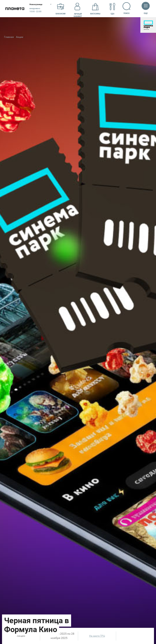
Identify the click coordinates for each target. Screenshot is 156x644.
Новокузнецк (36, 4)
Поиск (127, 8)
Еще (146, 8)
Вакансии (61, 9)
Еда (113, 9)
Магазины (95, 9)
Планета (15, 9)
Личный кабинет (78, 9)
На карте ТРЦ (97, 636)
